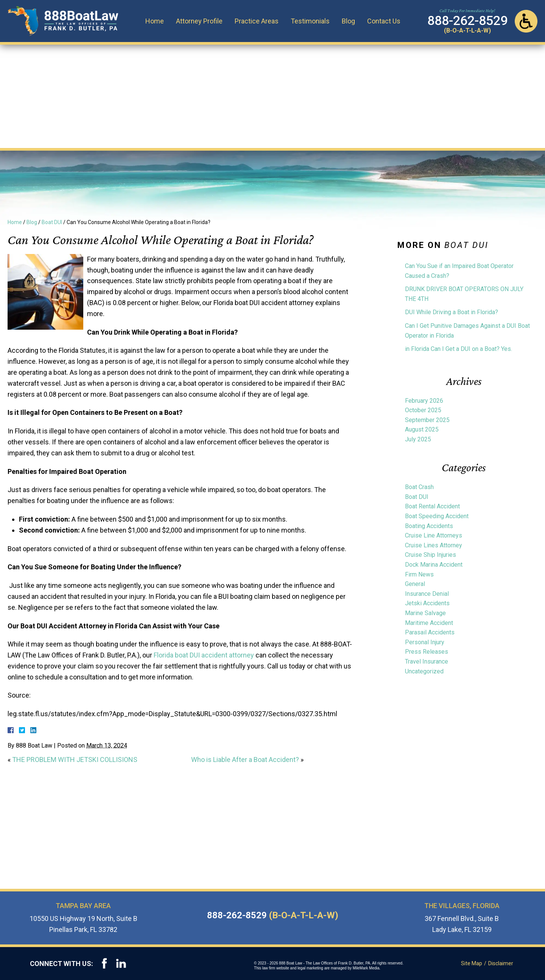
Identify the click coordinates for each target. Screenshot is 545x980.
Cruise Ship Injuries (431, 555)
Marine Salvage (425, 613)
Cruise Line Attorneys (434, 535)
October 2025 (423, 410)
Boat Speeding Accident (437, 516)
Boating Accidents (429, 526)
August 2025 (422, 429)
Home (156, 21)
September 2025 (427, 420)
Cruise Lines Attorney (434, 545)
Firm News (419, 574)
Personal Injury (425, 642)
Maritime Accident (429, 623)
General (415, 584)
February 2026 (424, 401)
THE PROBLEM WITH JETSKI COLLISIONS (75, 760)
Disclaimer (501, 963)
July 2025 (418, 439)
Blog (350, 21)
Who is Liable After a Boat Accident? (245, 760)
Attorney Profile (200, 21)
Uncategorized (424, 671)
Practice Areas (258, 21)
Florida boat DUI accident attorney (204, 655)
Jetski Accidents (427, 603)
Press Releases (427, 652)
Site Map (472, 963)
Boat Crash (419, 487)
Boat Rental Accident (432, 506)
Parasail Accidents (430, 632)
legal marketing (311, 968)
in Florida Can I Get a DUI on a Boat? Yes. (459, 349)
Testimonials (311, 21)
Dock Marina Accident (434, 565)
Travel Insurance (427, 661)
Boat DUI (52, 222)
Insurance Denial (427, 594)
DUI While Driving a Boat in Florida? (452, 312)
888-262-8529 (273, 915)
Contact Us (385, 21)
